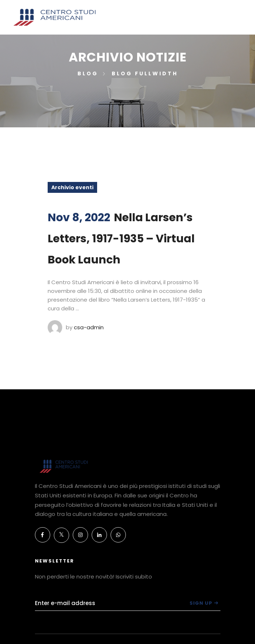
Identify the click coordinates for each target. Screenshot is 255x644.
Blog (88, 73)
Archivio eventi (72, 187)
